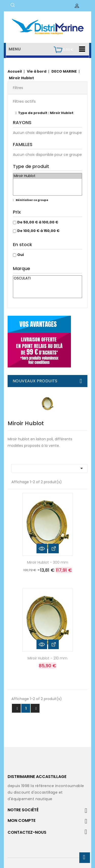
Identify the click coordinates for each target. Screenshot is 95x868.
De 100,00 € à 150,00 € (38, 231)
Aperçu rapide (42, 548)
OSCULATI (48, 278)
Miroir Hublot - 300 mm (48, 562)
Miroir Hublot (48, 176)
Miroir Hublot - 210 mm (48, 658)
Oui (21, 255)
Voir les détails (53, 548)
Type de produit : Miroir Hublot (46, 113)
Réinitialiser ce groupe (32, 200)
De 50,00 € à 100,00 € (38, 222)
